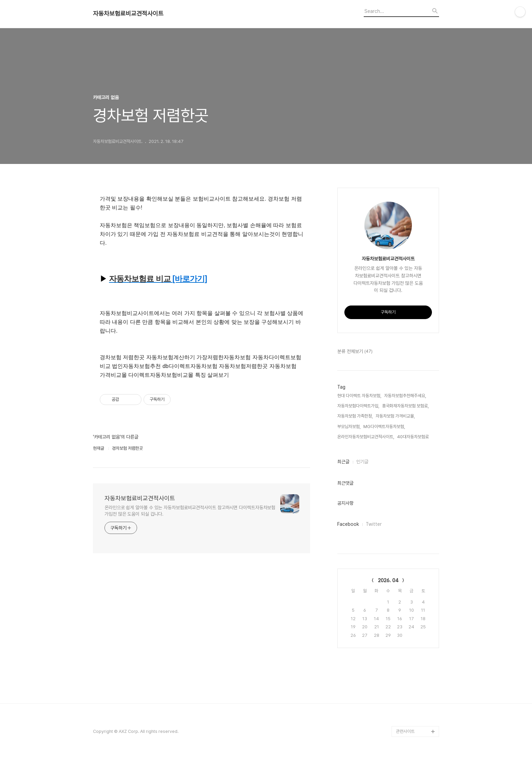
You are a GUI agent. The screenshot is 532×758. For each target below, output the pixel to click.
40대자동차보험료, (413, 437)
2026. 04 (388, 580)
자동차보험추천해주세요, (405, 396)
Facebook (348, 524)
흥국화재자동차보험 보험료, (405, 406)
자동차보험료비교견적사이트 (128, 14)
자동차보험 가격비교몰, (395, 416)
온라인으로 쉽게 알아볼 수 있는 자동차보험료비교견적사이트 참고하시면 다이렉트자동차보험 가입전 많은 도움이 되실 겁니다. (190, 511)
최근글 (343, 462)
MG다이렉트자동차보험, (384, 427)
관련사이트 (405, 731)
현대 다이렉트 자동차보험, (359, 396)
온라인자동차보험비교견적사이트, (366, 437)
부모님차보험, (349, 427)
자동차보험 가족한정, (355, 416)
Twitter (374, 524)
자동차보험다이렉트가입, (358, 406)
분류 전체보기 (355, 352)
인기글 (362, 462)
